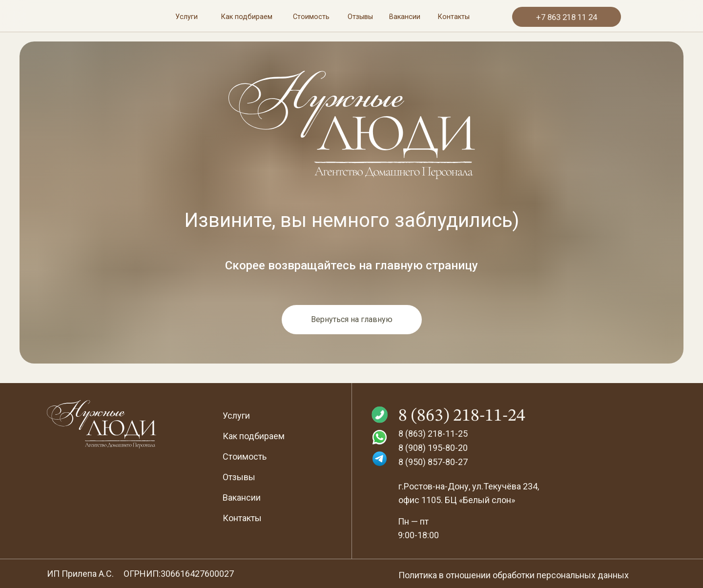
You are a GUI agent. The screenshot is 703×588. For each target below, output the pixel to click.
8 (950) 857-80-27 (433, 462)
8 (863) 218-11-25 (433, 434)
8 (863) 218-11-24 (462, 416)
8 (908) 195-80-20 (433, 448)
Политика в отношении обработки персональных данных (514, 575)
